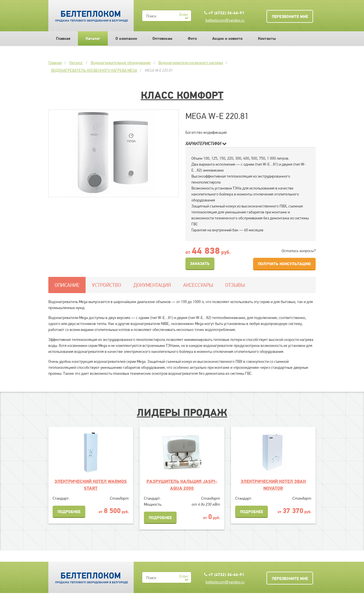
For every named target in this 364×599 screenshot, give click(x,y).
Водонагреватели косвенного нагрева (191, 63)
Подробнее (69, 512)
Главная (63, 38)
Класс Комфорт (182, 95)
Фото (192, 38)
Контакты (267, 38)
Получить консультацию (284, 264)
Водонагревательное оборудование (121, 63)
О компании (126, 38)
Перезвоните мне (290, 17)
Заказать (200, 264)
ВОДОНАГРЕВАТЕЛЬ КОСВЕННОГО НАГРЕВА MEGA (94, 70)
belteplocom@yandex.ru (225, 20)
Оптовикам (162, 38)
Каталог (93, 38)
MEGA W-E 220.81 (159, 70)
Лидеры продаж (182, 412)
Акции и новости (227, 38)
